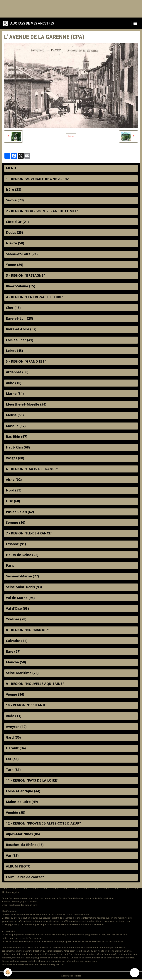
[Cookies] (8, 972)
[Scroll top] (135, 973)
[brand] (29, 23)
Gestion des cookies (71, 976)
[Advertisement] (67, 8)
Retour (71, 136)
